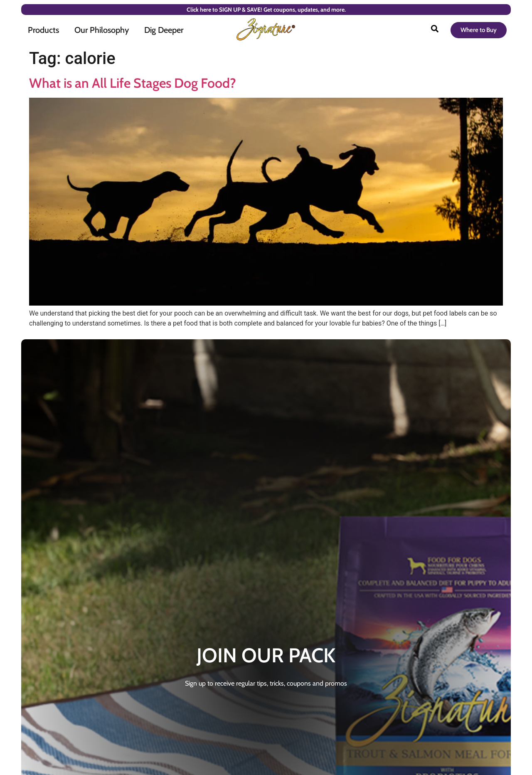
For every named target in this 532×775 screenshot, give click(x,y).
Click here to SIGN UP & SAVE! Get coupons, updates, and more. (266, 10)
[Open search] (435, 30)
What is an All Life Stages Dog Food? (133, 83)
